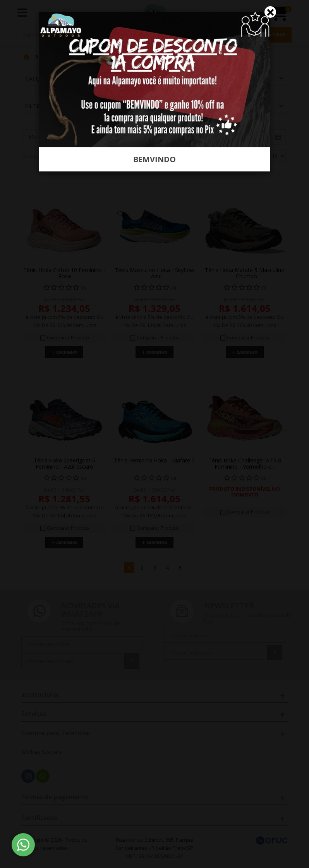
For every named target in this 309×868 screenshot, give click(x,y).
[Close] (270, 12)
